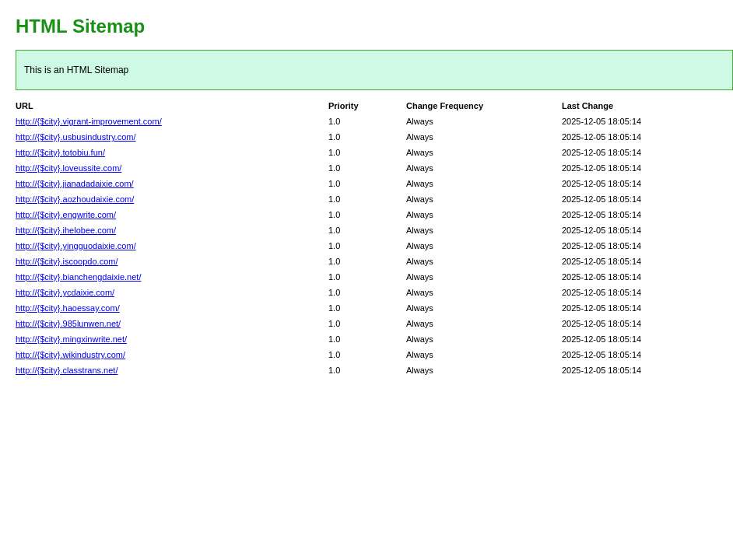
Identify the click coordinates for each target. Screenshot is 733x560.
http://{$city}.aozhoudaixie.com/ (75, 199)
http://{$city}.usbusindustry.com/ (75, 137)
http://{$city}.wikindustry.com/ (70, 355)
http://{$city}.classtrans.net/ (67, 370)
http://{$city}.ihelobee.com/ (66, 230)
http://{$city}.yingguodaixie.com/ (76, 246)
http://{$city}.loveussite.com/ (68, 168)
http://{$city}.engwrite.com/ (66, 215)
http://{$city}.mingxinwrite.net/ (71, 339)
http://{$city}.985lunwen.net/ (68, 324)
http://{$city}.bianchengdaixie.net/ (78, 277)
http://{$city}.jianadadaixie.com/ (75, 184)
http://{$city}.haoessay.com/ (68, 308)
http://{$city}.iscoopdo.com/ (67, 261)
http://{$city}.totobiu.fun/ (60, 152)
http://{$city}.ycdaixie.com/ (65, 292)
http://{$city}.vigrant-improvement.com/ (89, 121)
